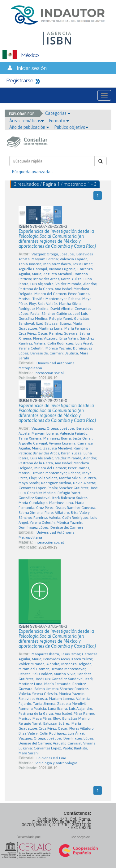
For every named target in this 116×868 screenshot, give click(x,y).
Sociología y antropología (56, 763)
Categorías (58, 113)
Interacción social (49, 373)
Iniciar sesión (32, 68)
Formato (59, 121)
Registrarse (20, 80)
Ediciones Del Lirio (51, 758)
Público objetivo (71, 127)
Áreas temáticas (27, 121)
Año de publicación (29, 127)
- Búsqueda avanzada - (31, 172)
